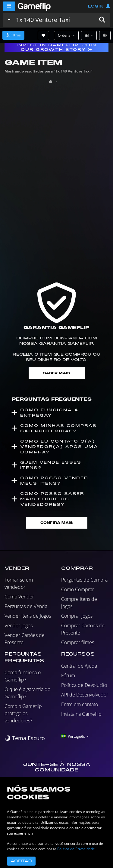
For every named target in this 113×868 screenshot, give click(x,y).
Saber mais (57, 373)
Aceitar (21, 861)
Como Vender (19, 597)
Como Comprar (78, 589)
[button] (102, 20)
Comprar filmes (78, 642)
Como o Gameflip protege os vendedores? (23, 713)
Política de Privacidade (76, 849)
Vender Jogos (19, 626)
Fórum (68, 675)
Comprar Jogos (77, 616)
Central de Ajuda (79, 666)
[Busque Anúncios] (54, 20)
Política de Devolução (84, 685)
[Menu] (9, 6)
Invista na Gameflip (81, 714)
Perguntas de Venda (26, 606)
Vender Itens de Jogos (28, 616)
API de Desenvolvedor (85, 695)
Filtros (13, 35)
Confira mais (57, 523)
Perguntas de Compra (84, 580)
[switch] (25, 738)
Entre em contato (80, 704)
